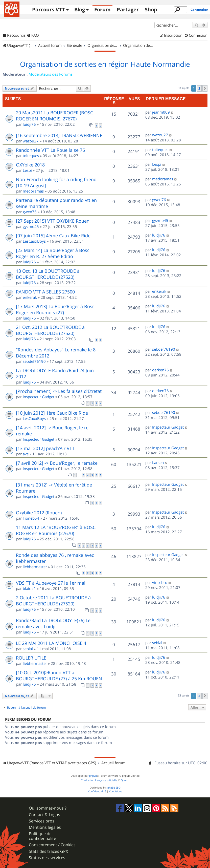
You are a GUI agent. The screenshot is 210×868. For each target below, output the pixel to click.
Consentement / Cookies (52, 845)
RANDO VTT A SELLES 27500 (45, 292)
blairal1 (29, 588)
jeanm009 (161, 112)
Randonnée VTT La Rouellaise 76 (50, 150)
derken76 (160, 370)
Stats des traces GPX (48, 851)
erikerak (30, 297)
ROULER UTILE (31, 658)
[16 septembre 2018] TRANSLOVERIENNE (59, 135)
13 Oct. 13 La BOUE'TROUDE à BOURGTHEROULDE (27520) (48, 274)
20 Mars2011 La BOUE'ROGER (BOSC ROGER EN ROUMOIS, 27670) (54, 116)
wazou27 (31, 141)
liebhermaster (35, 567)
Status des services (47, 858)
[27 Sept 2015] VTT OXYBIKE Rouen (53, 221)
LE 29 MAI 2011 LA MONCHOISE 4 (51, 643)
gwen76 (30, 212)
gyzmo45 (31, 226)
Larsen (158, 462)
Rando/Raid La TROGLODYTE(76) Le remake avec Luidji (53, 623)
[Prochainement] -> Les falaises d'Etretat (59, 391)
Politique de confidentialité (42, 836)
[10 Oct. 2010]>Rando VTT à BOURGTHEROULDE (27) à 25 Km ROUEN (59, 675)
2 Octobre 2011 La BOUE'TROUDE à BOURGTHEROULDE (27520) (53, 601)
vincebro (160, 582)
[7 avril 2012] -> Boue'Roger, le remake (57, 463)
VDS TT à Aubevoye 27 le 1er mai (51, 583)
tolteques (31, 156)
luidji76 (29, 124)
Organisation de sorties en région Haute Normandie (105, 64)
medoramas (33, 191)
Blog (80, 9)
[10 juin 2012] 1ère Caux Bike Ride (52, 413)
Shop (151, 9)
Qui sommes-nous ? (48, 808)
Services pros (42, 821)
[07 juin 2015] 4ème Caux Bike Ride (53, 236)
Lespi (27, 170)
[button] (205, 88)
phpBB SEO (114, 788)
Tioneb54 (31, 518)
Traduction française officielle (99, 780)
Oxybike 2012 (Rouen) (39, 513)
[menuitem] (33, 35)
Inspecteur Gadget (39, 397)
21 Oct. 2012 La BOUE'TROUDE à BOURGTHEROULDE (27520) (50, 330)
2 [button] (199, 88)
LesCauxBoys (34, 241)
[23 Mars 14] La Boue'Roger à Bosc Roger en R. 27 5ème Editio (53, 253)
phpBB (93, 776)
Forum (102, 9)
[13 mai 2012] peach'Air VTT (45, 448)
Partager (128, 9)
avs (26, 454)
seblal (28, 649)
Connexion (200, 10)
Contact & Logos (44, 815)
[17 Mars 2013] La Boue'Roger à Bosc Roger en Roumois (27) (55, 309)
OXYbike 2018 (30, 165)
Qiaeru (125, 780)
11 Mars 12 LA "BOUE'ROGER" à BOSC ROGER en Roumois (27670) (56, 530)
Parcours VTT (49, 9)
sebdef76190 (34, 361)
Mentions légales (45, 827)
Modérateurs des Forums (51, 74)
